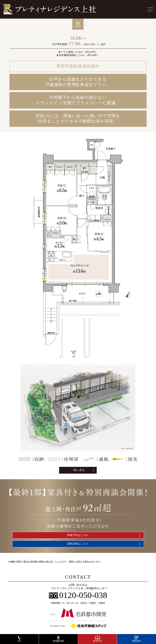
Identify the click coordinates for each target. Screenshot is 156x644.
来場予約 (97, 639)
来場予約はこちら (78, 535)
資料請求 (137, 639)
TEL (19, 639)
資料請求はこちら (78, 544)
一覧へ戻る (78, 470)
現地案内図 (58, 639)
